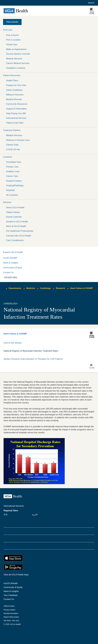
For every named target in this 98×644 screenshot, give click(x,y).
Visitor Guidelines (14, 90)
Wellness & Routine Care (18, 140)
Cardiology (45, 288)
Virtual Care (12, 44)
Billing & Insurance (15, 95)
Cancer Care (12, 176)
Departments (15, 288)
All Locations (12, 195)
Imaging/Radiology (15, 185)
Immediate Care (14, 162)
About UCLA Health (15, 207)
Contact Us (8, 272)
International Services (16, 118)
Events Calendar (14, 217)
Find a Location (13, 40)
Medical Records (14, 99)
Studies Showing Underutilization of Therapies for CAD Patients (33, 359)
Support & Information (16, 109)
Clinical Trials (12, 145)
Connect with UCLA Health (19, 236)
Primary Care (12, 167)
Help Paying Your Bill (16, 113)
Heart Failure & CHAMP (81, 288)
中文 (6, 514)
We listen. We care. (12, 621)
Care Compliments (15, 240)
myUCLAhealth (10, 258)
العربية (35, 514)
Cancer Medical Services (18, 63)
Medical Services (14, 59)
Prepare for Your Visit (16, 85)
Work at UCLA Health (16, 226)
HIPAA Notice (9, 606)
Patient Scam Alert (15, 123)
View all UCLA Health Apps (16, 575)
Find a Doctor (12, 35)
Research (60, 288)
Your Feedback (11, 595)
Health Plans (12, 80)
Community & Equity (13, 268)
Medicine (31, 288)
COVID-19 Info (13, 149)
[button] (49, 30)
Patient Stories (13, 212)
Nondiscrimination (11, 613)
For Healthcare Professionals (20, 231)
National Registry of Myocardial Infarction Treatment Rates (31, 351)
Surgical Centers (14, 181)
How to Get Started (13, 343)
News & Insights (11, 263)
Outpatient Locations (16, 68)
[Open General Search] (91, 3)
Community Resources (17, 104)
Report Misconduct (11, 617)
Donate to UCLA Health (17, 222)
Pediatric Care (13, 171)
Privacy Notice (10, 610)
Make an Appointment (16, 49)
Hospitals (10, 190)
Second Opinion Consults (18, 54)
